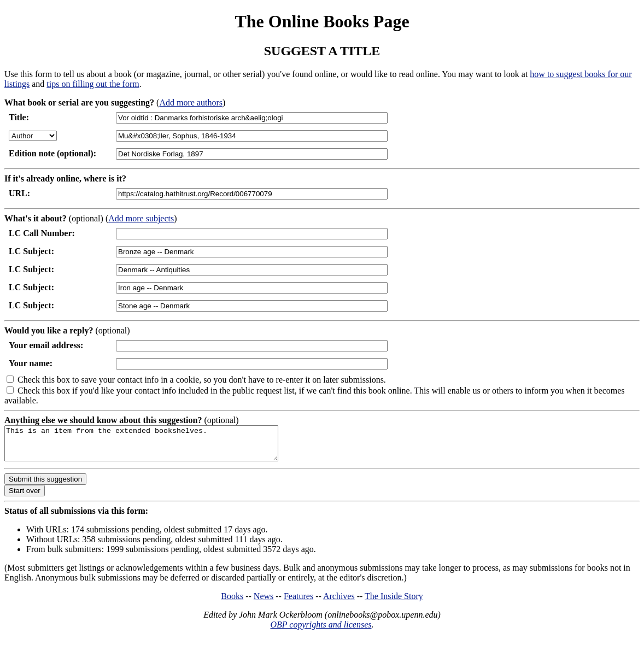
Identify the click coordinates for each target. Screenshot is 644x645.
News (264, 603)
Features (298, 603)
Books (232, 603)
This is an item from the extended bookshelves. (158, 447)
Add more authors (191, 102)
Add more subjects (141, 218)
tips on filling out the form (93, 84)
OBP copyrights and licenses (321, 631)
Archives (339, 603)
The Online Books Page (322, 21)
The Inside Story (394, 603)
